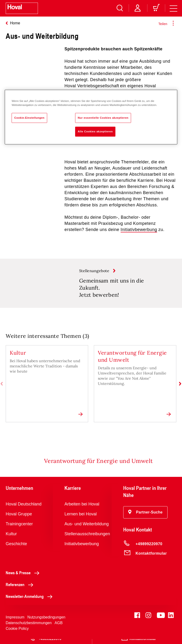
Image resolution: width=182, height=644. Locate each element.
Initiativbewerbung (139, 230)
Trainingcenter (19, 529)
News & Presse (24, 578)
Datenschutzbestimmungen (29, 628)
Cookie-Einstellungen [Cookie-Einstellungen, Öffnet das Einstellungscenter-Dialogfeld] (29, 117)
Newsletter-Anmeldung (30, 601)
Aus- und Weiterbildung (87, 529)
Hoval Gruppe (19, 519)
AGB (59, 628)
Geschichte (16, 549)
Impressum (15, 622)
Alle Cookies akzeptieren (95, 131)
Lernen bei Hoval (81, 519)
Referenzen (21, 589)
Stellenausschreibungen (87, 539)
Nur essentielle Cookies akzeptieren (103, 117)
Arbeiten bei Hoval (82, 509)
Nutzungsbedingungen (46, 622)
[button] (145, 517)
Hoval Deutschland (24, 509)
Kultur (11, 539)
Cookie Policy (17, 633)
